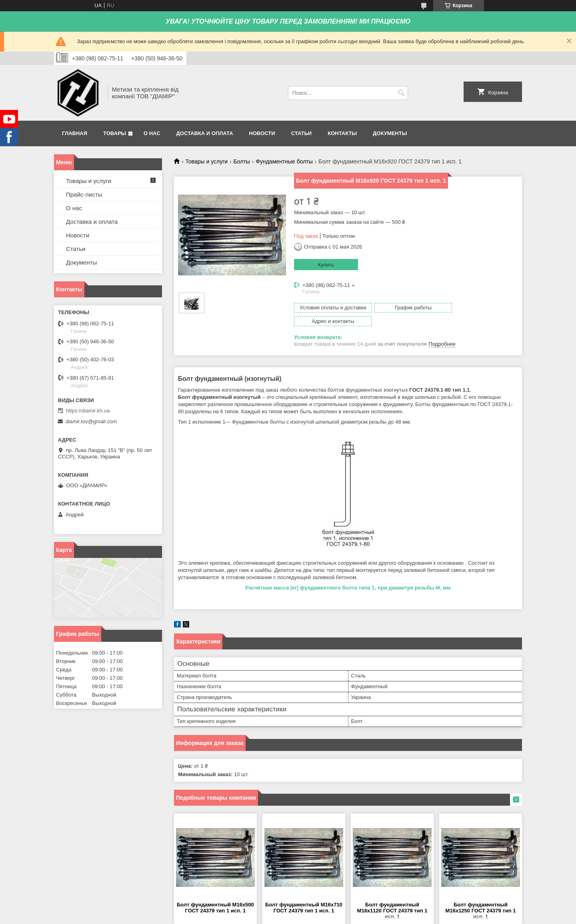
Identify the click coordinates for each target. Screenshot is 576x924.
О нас (152, 133)
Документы (390, 133)
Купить (326, 265)
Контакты (342, 133)
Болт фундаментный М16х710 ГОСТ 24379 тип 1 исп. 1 (304, 894)
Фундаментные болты (284, 161)
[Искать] (401, 93)
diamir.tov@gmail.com (91, 421)
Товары (115, 133)
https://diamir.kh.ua (88, 411)
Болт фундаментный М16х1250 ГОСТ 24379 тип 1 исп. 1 (481, 897)
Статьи (302, 133)
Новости (262, 133)
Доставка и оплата (205, 133)
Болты (242, 161)
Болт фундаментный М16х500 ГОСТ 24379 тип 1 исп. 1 (215, 894)
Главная (75, 133)
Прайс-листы (84, 194)
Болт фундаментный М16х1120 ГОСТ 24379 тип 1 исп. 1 (392, 897)
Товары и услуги (206, 161)
